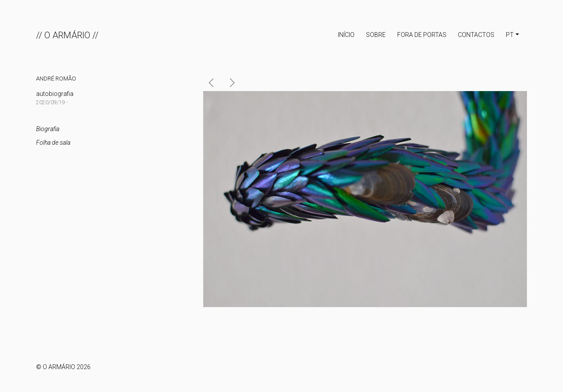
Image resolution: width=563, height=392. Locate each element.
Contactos (476, 35)
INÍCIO (346, 35)
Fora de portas (422, 35)
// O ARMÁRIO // (67, 35)
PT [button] (510, 35)
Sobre (376, 35)
